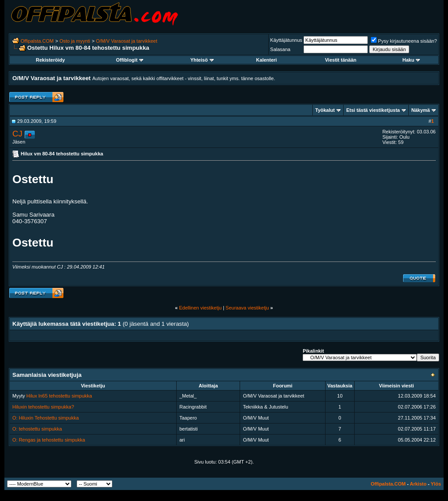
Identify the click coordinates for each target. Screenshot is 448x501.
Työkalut (325, 110)
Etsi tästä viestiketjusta (373, 110)
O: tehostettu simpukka (37, 429)
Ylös (436, 484)
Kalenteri (266, 60)
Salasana (280, 49)
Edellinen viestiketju (200, 308)
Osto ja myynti (75, 41)
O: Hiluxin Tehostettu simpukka (46, 418)
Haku (411, 60)
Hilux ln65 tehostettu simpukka (59, 396)
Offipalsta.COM (37, 41)
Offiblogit (130, 60)
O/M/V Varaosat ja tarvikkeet (127, 41)
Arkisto (418, 484)
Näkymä (421, 110)
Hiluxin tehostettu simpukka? (43, 407)
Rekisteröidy (50, 60)
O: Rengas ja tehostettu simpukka (49, 440)
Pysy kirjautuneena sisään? (404, 41)
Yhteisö (202, 60)
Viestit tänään (341, 60)
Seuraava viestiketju (247, 308)
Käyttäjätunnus (286, 40)
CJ (17, 134)
